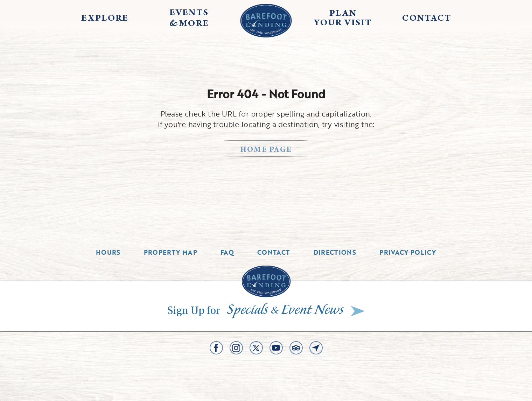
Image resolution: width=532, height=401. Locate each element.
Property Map (170, 252)
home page (266, 150)
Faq (227, 252)
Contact (274, 252)
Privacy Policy (408, 252)
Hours (108, 252)
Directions (335, 252)
